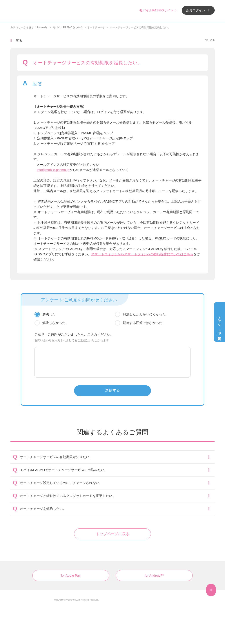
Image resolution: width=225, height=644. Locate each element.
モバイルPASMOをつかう (68, 27)
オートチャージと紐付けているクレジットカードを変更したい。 (68, 496)
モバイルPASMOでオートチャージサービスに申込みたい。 (64, 470)
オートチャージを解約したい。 (43, 509)
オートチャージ (96, 27)
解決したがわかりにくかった (144, 314)
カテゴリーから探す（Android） (29, 27)
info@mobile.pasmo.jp (53, 170)
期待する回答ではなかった (143, 323)
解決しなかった (54, 323)
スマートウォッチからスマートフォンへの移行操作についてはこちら (142, 254)
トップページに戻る (113, 534)
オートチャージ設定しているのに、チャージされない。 (61, 483)
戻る (19, 40)
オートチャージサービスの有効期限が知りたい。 (56, 457)
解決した (49, 314)
